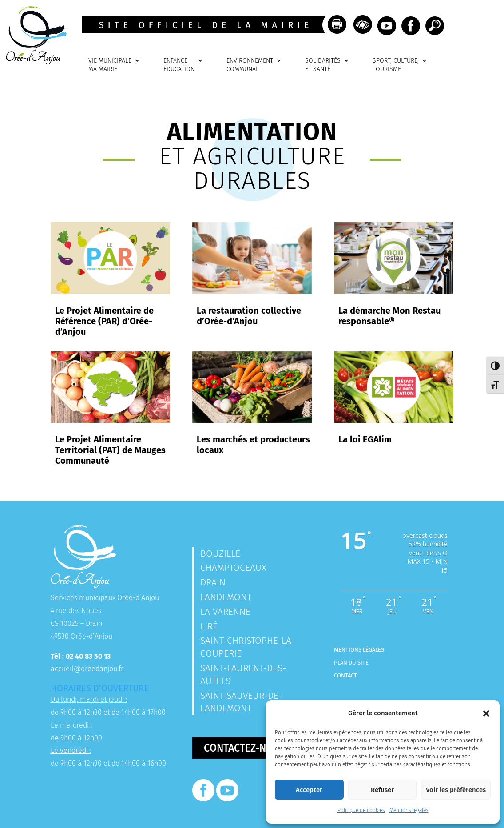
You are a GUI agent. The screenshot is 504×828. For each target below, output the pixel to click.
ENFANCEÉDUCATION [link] (179, 65)
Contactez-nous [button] (245, 748)
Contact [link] (345, 675)
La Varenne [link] (225, 612)
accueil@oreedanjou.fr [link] (87, 669)
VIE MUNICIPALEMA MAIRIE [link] (110, 65)
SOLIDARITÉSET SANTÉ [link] (323, 65)
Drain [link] (213, 582)
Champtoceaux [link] (233, 568)
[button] (486, 713)
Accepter (309, 790)
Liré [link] (209, 626)
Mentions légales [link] (409, 810)
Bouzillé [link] (220, 553)
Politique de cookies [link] (361, 810)
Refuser (382, 790)
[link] (33, 62)
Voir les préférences (456, 790)
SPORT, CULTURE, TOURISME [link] (396, 65)
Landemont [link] (226, 597)
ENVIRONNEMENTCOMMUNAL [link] (250, 65)
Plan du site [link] (351, 663)
